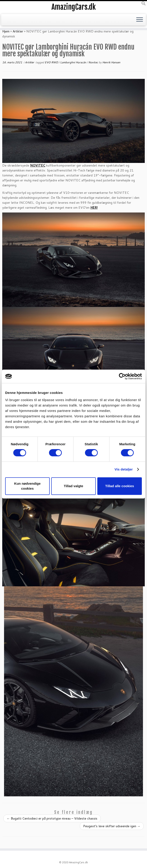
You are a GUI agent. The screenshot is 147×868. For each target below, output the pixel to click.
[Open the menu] (140, 20)
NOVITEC (38, 165)
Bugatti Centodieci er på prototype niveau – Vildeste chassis (52, 818)
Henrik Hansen (111, 62)
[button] (144, 5)
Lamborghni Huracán (73, 62)
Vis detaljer (124, 469)
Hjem (6, 31)
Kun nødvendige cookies (27, 486)
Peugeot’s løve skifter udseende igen (112, 826)
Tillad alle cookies (120, 486)
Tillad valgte (73, 486)
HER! (94, 208)
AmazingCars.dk (74, 7)
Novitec (94, 62)
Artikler (18, 31)
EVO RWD (52, 62)
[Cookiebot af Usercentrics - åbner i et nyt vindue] (122, 376)
